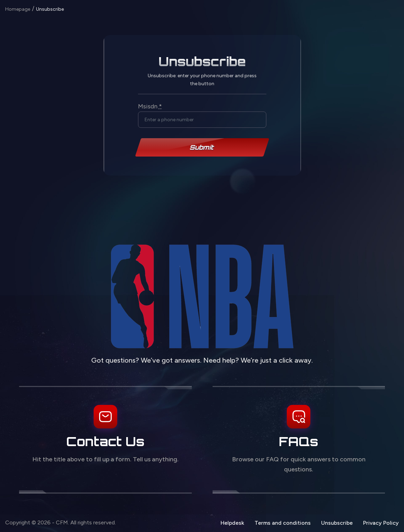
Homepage (18, 9)
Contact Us (105, 441)
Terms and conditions (283, 523)
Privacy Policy (381, 523)
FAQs (299, 441)
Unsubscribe (337, 523)
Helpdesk (232, 523)
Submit (202, 147)
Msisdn (150, 106)
